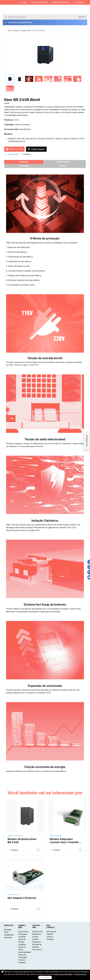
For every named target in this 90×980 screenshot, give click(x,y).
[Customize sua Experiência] (45, 22)
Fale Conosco (51, 932)
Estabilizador (9, 935)
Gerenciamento (56, 836)
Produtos (16, 31)
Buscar (82, 17)
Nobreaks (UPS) (26, 31)
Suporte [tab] (63, 166)
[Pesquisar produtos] (43, 17)
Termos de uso (80, 974)
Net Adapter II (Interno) (22, 898)
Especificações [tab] (63, 162)
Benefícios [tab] (24, 162)
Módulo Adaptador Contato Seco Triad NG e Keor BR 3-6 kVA (65, 841)
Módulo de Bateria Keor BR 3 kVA (22, 841)
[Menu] (86, 9)
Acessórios (8, 937)
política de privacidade (63, 974)
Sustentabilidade (25, 952)
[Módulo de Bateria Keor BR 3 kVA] (27, 816)
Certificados (23, 934)
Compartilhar (12, 154)
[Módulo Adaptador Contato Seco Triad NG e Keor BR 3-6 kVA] (69, 816)
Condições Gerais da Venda (22, 947)
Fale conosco (37, 950)
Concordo (45, 978)
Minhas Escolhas (61, 2)
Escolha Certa (37, 932)
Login (23, 2)
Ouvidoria (50, 939)
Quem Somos (23, 932)
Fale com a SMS (40, 2)
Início (10, 31)
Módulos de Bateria (15, 836)
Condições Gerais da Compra (22, 939)
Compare (79, 2)
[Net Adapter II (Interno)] (27, 875)
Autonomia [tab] (24, 166)
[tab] (10, 79)
